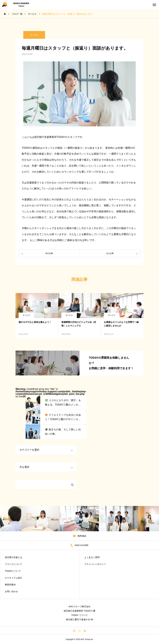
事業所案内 (10, 585)
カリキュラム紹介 (14, 578)
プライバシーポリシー (95, 564)
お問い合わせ (11, 591)
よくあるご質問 (92, 557)
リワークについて (14, 564)
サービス (26, 315)
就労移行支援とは (14, 557)
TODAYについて (13, 571)
